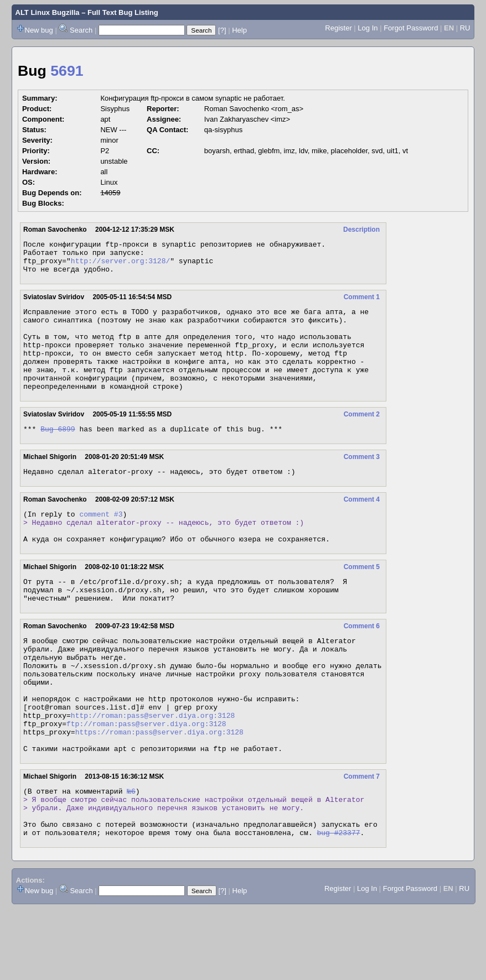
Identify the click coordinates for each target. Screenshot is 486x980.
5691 (67, 71)
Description (361, 230)
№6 (131, 854)
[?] (222, 30)
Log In (368, 28)
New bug (39, 30)
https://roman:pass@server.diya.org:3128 (159, 790)
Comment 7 (362, 838)
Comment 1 (362, 304)
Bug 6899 (58, 453)
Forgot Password (411, 28)
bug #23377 (338, 904)
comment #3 (101, 542)
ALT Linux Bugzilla (48, 12)
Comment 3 (362, 482)
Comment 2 (362, 437)
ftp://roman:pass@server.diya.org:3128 (146, 780)
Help (239, 30)
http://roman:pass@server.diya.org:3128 (153, 770)
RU (465, 28)
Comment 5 (362, 600)
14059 (110, 193)
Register (338, 28)
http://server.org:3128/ (120, 265)
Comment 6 (362, 664)
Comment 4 (362, 526)
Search (81, 30)
